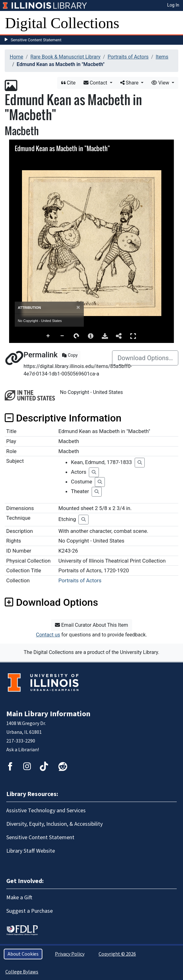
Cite (68, 83)
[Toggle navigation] (174, 23)
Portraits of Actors (128, 57)
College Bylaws (22, 972)
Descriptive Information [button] (63, 418)
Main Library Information (48, 714)
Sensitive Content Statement (36, 40)
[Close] (78, 307)
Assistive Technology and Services (46, 811)
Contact (96, 83)
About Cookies (23, 954)
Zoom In (48, 336)
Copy (70, 355)
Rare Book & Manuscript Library (65, 57)
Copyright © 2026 (117, 954)
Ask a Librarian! (23, 750)
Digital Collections (62, 23)
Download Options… (145, 358)
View (161, 83)
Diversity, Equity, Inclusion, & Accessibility (54, 824)
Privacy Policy (70, 954)
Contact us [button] (48, 635)
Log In (173, 5)
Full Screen (133, 336)
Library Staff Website (31, 851)
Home (16, 57)
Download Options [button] (51, 602)
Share (130, 83)
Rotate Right (77, 336)
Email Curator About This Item (91, 625)
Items (162, 57)
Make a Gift (19, 898)
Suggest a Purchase (30, 911)
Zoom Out (62, 336)
